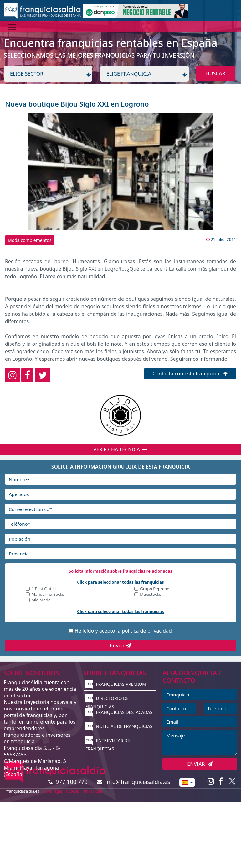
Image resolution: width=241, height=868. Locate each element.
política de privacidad (147, 631)
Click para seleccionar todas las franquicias (120, 582)
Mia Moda (41, 600)
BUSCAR (215, 73)
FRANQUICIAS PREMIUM (116, 684)
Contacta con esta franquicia (190, 374)
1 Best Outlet (44, 589)
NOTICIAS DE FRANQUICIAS (119, 726)
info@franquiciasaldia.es (133, 782)
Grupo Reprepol (155, 589)
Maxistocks (151, 595)
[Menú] (12, 27)
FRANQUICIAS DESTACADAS (119, 712)
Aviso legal (53, 791)
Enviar (121, 645)
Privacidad (93, 791)
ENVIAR (200, 764)
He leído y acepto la (123, 631)
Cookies (73, 791)
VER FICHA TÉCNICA (121, 449)
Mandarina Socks (48, 595)
